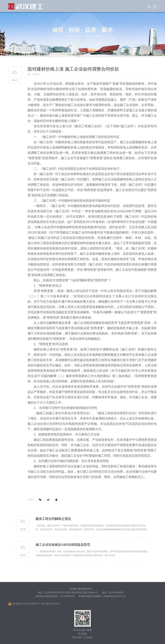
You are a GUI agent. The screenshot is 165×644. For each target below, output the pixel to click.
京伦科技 (88, 637)
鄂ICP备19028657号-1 (51, 604)
